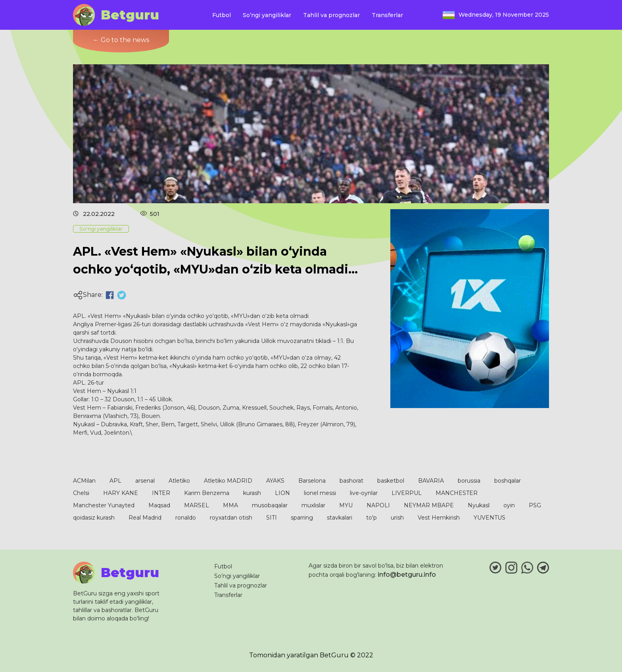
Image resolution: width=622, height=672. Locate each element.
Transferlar (387, 15)
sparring (302, 518)
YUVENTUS (490, 518)
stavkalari (340, 518)
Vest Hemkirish (439, 518)
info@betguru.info (407, 575)
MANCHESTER (457, 493)
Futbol (222, 15)
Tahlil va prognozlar (331, 15)
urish (397, 518)
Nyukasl (479, 505)
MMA (230, 505)
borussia (469, 481)
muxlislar (313, 505)
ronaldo (186, 518)
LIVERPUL (407, 493)
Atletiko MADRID (228, 481)
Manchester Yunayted (104, 505)
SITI (272, 518)
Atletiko (179, 481)
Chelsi (81, 493)
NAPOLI (378, 505)
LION (282, 493)
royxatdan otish (231, 518)
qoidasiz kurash (94, 518)
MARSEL (197, 505)
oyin (509, 505)
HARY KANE (121, 493)
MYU (346, 505)
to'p (371, 518)
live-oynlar (364, 493)
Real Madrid (145, 518)
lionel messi (320, 493)
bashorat (351, 481)
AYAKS (275, 481)
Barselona (312, 481)
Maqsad (159, 505)
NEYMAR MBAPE (429, 505)
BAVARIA (431, 481)
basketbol (391, 481)
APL (115, 481)
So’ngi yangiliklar (267, 15)
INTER (161, 493)
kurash (252, 493)
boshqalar (508, 481)
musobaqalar (270, 505)
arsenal (145, 481)
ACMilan (84, 481)
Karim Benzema (207, 493)
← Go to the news (121, 40)
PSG (535, 505)
